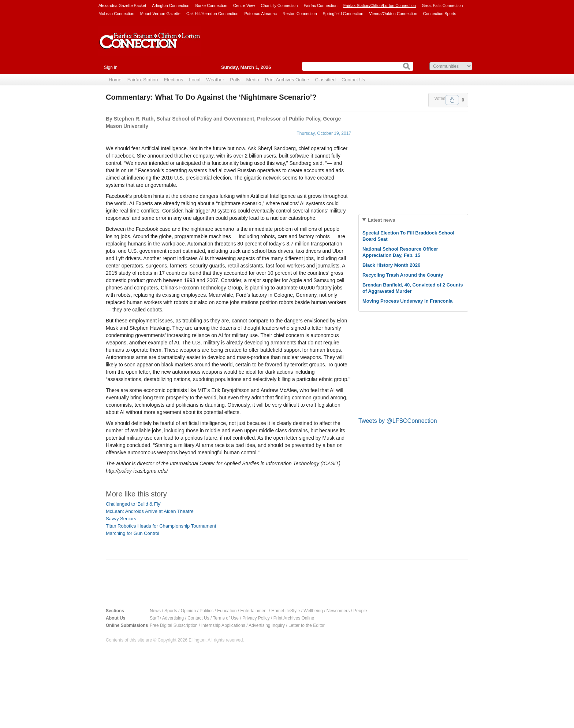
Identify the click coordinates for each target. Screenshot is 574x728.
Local (195, 80)
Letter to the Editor (307, 625)
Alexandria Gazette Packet (122, 5)
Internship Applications (223, 625)
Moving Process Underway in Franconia (407, 301)
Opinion (188, 611)
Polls (235, 80)
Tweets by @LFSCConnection (398, 421)
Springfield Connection (343, 14)
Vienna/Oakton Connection (393, 14)
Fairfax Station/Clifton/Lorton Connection (380, 5)
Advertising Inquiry (267, 625)
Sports (171, 611)
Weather (215, 80)
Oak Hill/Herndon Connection (212, 14)
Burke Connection (211, 5)
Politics (206, 611)
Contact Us (353, 80)
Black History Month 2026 (391, 265)
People (360, 611)
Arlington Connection (171, 5)
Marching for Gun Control (133, 533)
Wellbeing (313, 611)
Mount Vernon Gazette (160, 14)
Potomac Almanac (260, 14)
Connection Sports (440, 14)
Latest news (381, 220)
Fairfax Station (143, 80)
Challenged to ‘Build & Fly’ (134, 504)
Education (227, 611)
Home (115, 80)
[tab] (413, 220)
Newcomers (338, 611)
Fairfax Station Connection (150, 47)
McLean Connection (116, 14)
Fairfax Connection (320, 5)
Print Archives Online (287, 80)
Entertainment (254, 611)
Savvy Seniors (121, 519)
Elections (174, 80)
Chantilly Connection (279, 5)
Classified (325, 80)
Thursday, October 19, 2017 (324, 133)
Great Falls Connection (442, 5)
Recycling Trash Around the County (403, 275)
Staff (154, 618)
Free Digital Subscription (174, 625)
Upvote (452, 100)
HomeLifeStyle (286, 611)
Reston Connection (300, 14)
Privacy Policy (256, 618)
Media (252, 80)
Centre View (244, 5)
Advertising (173, 618)
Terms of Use (226, 618)
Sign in (111, 67)
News (155, 611)
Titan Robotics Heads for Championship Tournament (161, 526)
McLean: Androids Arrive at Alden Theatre (150, 511)
